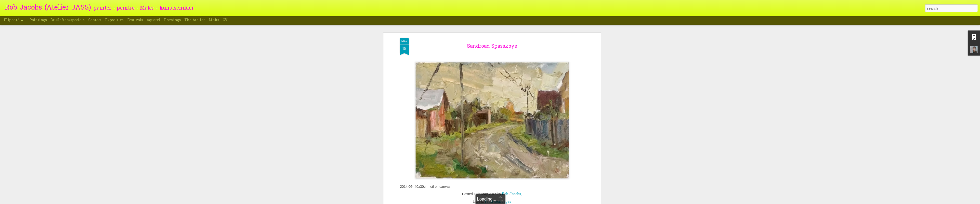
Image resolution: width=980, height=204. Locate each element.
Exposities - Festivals (124, 20)
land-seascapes (498, 122)
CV (225, 20)
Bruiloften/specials (68, 20)
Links (214, 20)
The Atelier (195, 20)
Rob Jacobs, (512, 114)
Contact (95, 20)
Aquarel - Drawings (164, 20)
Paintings (38, 20)
